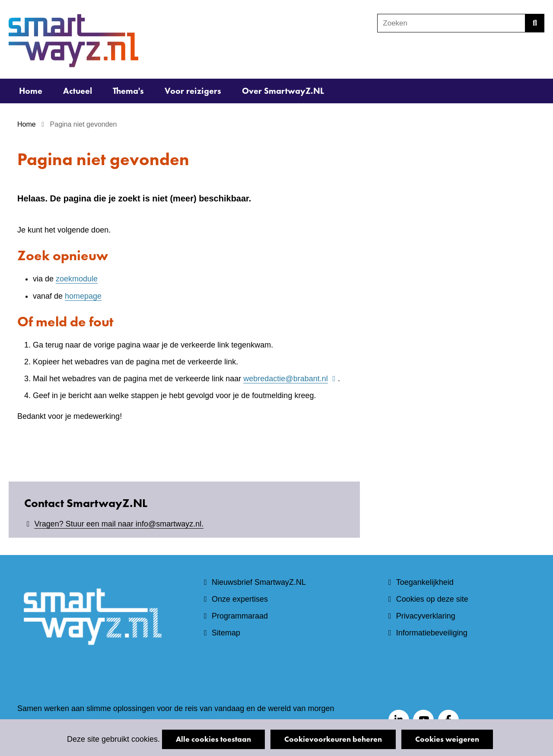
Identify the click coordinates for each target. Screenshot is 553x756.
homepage (83, 296)
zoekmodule (77, 279)
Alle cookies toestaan (213, 739)
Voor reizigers (193, 91)
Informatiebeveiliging (432, 633)
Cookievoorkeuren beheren (333, 739)
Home (31, 91)
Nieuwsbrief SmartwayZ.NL (259, 582)
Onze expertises (240, 599)
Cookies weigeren (447, 739)
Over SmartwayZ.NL (283, 91)
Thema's (128, 91)
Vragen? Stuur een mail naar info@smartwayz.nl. (119, 524)
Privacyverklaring (426, 616)
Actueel (78, 91)
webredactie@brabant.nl (291, 379)
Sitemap (226, 633)
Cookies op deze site (432, 599)
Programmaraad (240, 616)
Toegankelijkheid (425, 582)
